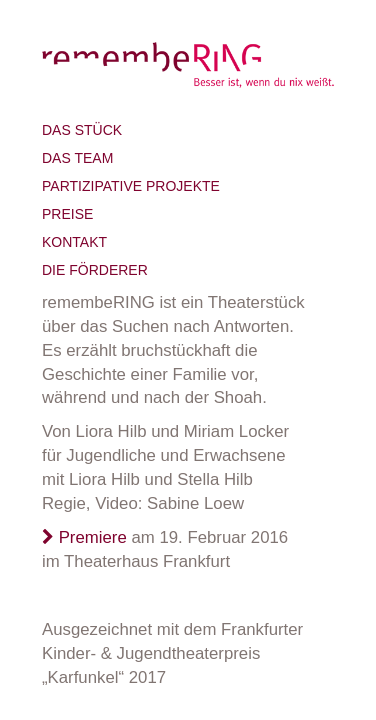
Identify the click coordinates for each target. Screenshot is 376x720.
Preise (67, 214)
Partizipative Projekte (131, 186)
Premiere (84, 537)
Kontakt (74, 242)
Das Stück (82, 130)
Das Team (77, 158)
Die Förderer (95, 270)
